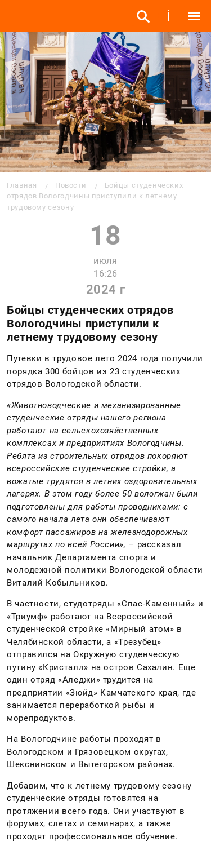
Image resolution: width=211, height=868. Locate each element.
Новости (71, 185)
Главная (22, 185)
